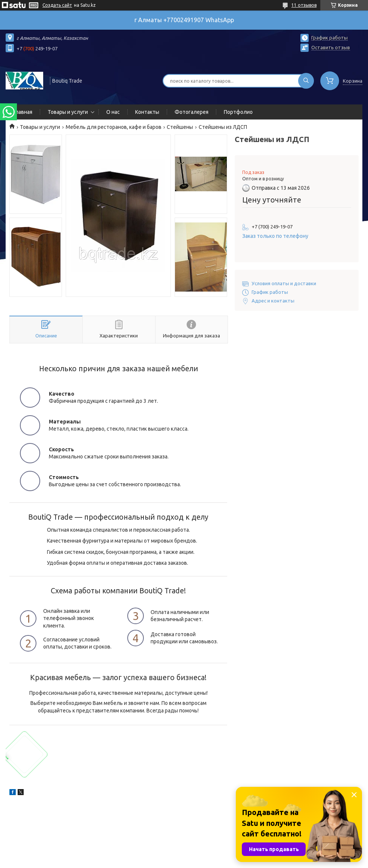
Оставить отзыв (331, 47)
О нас (113, 112)
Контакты (147, 112)
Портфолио (238, 112)
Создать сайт (57, 5)
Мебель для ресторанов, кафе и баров (114, 127)
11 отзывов (304, 5)
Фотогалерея (192, 112)
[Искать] (306, 81)
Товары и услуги (68, 112)
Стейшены (180, 127)
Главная (23, 112)
